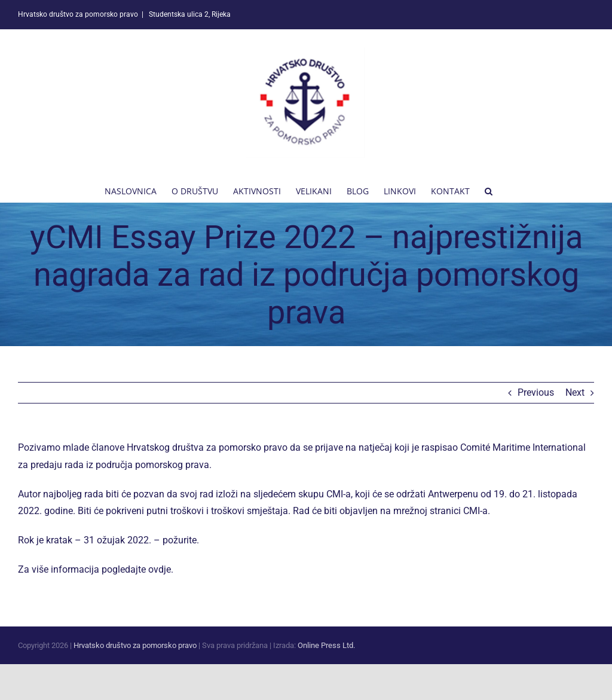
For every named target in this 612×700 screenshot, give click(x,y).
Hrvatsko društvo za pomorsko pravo (135, 645)
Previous (536, 392)
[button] (489, 190)
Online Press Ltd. (326, 645)
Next (575, 392)
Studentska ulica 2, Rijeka (189, 14)
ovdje (160, 569)
